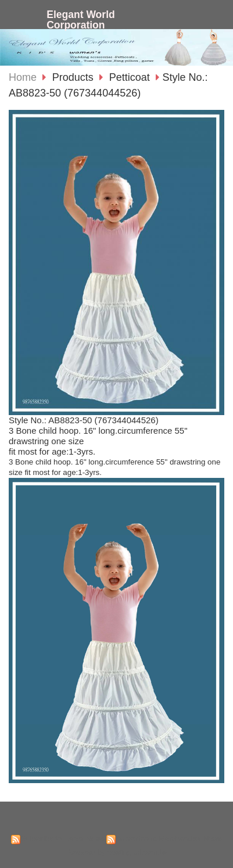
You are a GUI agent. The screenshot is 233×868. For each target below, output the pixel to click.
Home (23, 77)
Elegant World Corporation (81, 20)
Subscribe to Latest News (62, 839)
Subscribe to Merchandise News (169, 839)
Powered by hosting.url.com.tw (117, 852)
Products (74, 77)
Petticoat (130, 77)
